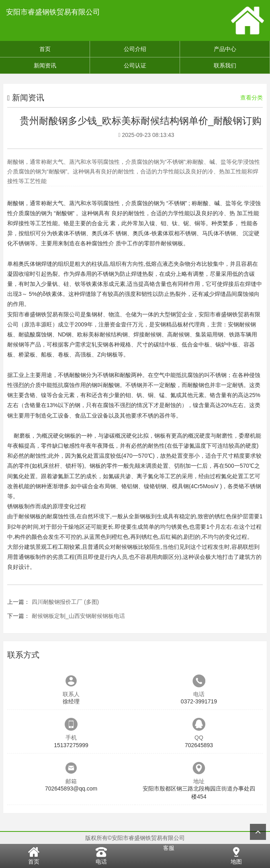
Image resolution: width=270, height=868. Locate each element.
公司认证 (135, 65)
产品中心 (225, 49)
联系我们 (225, 65)
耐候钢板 (172, 243)
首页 (45, 49)
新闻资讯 (45, 65)
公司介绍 (135, 49)
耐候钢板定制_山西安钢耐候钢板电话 (78, 616)
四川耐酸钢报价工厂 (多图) (65, 602)
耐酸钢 (16, 203)
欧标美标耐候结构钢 (102, 334)
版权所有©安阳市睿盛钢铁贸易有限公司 (135, 838)
